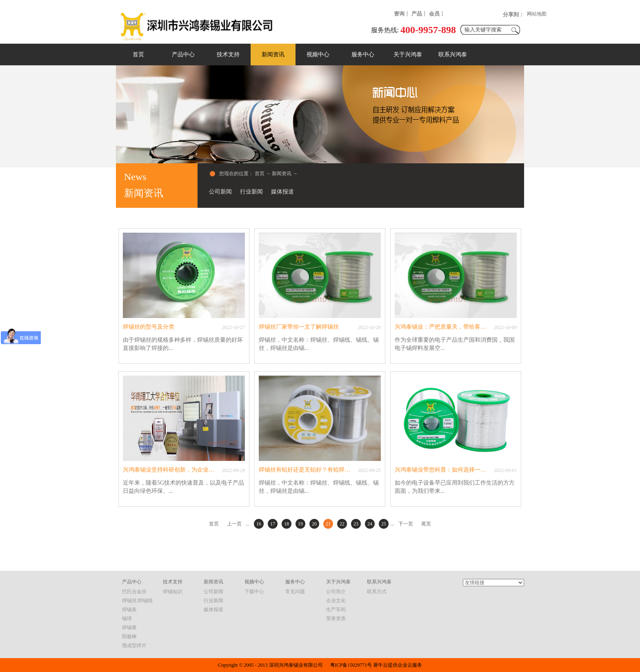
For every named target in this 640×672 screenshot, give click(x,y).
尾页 (426, 524)
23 (356, 524)
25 (384, 524)
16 (259, 524)
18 (287, 524)
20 (314, 524)
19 (300, 524)
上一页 (234, 524)
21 (328, 524)
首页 (138, 55)
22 (342, 524)
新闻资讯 (282, 174)
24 (370, 524)
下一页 (406, 524)
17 (273, 524)
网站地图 (537, 14)
